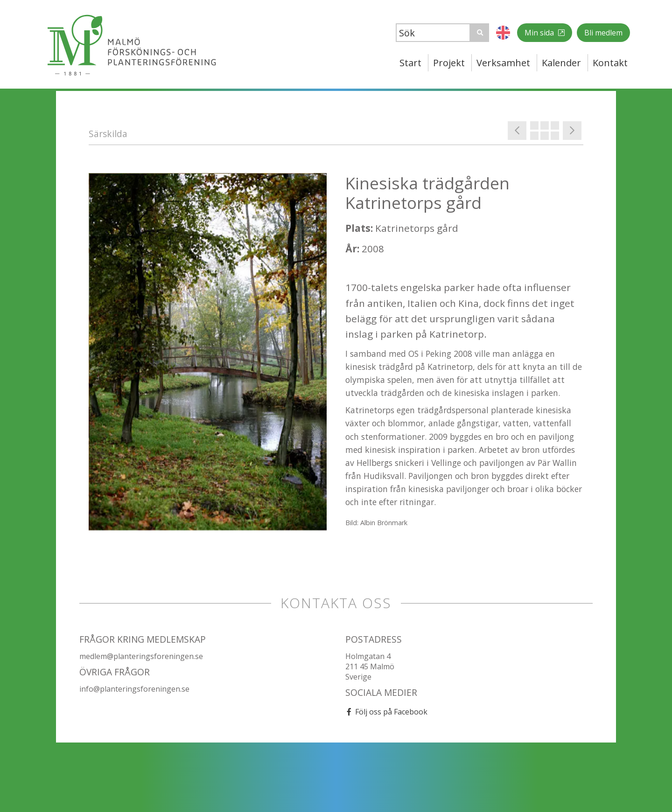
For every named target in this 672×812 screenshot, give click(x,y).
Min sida (540, 33)
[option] (208, 352)
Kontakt (610, 63)
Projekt (449, 63)
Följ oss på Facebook (391, 712)
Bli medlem (603, 33)
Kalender (561, 63)
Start (410, 63)
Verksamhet (503, 63)
